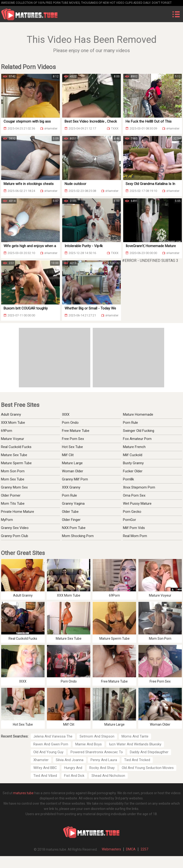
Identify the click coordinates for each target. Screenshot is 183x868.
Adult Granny (11, 414)
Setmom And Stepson (97, 736)
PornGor (130, 520)
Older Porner (11, 495)
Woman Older (73, 471)
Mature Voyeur (13, 439)
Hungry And (73, 768)
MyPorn (7, 520)
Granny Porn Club (15, 536)
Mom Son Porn (13, 471)
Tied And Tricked (137, 760)
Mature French (134, 447)
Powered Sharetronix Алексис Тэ (97, 752)
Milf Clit (68, 455)
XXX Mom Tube (13, 423)
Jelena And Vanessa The (53, 736)
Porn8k (128, 479)
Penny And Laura (104, 760)
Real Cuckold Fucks (16, 447)
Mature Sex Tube (14, 455)
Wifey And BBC (45, 768)
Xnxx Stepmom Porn (139, 487)
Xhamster (41, 760)
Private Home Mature (18, 512)
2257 (144, 849)
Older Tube (70, 512)
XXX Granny (71, 487)
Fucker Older (133, 471)
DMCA (131, 849)
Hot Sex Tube (72, 447)
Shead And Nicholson (108, 776)
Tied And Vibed (45, 776)
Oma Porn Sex (134, 495)
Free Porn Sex (73, 439)
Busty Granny (133, 463)
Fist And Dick (74, 776)
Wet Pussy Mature (137, 504)
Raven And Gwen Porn (51, 744)
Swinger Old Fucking (139, 431)
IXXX (66, 414)
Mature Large (72, 463)
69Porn (7, 431)
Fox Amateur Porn (137, 439)
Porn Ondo (70, 423)
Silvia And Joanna (70, 760)
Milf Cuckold (133, 455)
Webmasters (111, 849)
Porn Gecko (132, 512)
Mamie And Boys (89, 744)
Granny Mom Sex (14, 487)
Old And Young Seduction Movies (148, 768)
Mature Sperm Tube (16, 463)
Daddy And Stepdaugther (149, 752)
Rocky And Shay (102, 768)
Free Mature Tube (76, 431)
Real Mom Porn (135, 536)
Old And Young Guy (48, 752)
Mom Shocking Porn (78, 536)
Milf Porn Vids (134, 528)
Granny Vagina (73, 504)
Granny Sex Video (15, 528)
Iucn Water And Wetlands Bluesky (135, 744)
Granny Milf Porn (75, 479)
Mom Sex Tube (13, 479)
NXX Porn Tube (74, 528)
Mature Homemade (138, 414)
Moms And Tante (135, 736)
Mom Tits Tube (13, 504)
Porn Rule (130, 423)
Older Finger (71, 520)
